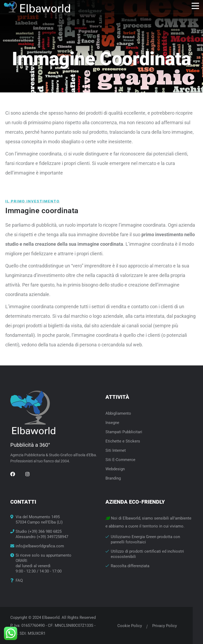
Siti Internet (116, 450)
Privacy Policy (165, 626)
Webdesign (115, 469)
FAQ (19, 581)
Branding (113, 478)
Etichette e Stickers (123, 441)
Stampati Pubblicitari (124, 432)
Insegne (112, 423)
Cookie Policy (130, 626)
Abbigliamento (118, 413)
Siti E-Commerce (120, 460)
